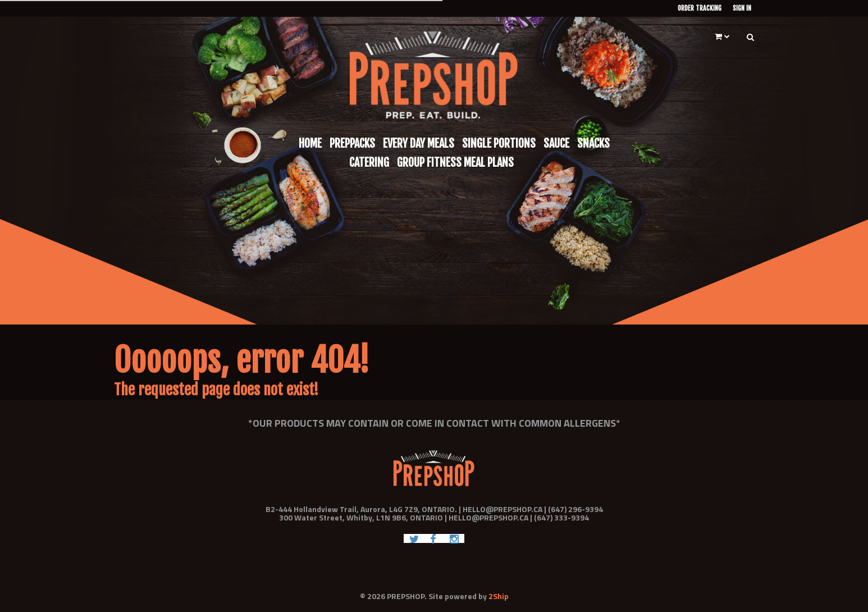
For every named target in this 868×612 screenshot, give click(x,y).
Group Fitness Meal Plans (455, 163)
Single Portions (499, 143)
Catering (369, 163)
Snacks (593, 143)
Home (310, 143)
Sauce (556, 143)
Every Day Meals (419, 143)
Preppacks (352, 143)
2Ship (499, 596)
